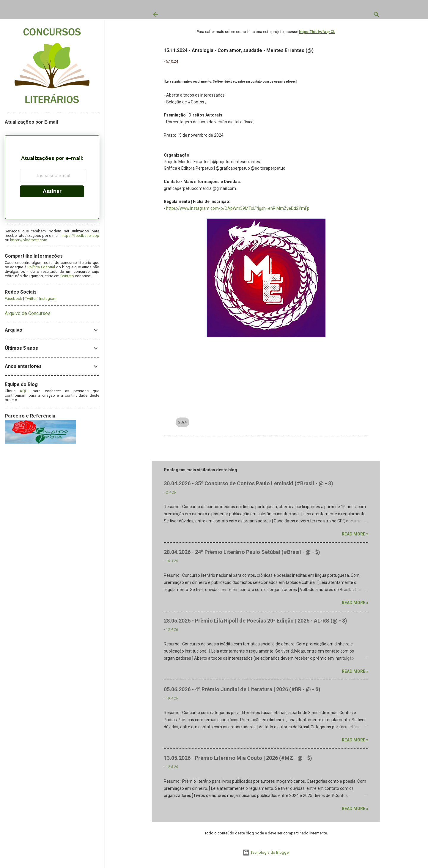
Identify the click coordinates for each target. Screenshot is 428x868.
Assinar (52, 191)
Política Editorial (41, 267)
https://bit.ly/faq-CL (317, 32)
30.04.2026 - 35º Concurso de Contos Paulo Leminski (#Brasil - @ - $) (248, 483)
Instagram (48, 298)
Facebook (14, 298)
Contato (67, 276)
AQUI (24, 391)
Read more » (355, 534)
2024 (182, 422)
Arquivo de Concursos (28, 313)
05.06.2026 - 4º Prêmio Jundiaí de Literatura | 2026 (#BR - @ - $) (242, 689)
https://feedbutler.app (80, 235)
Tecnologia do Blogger (266, 852)
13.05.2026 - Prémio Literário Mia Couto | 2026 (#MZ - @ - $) (238, 758)
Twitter (31, 298)
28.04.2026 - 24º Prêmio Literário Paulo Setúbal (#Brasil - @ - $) (242, 552)
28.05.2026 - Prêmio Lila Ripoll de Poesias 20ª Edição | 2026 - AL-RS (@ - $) (255, 621)
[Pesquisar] (377, 16)
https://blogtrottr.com (29, 240)
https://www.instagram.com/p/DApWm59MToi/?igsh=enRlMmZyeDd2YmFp (238, 208)
